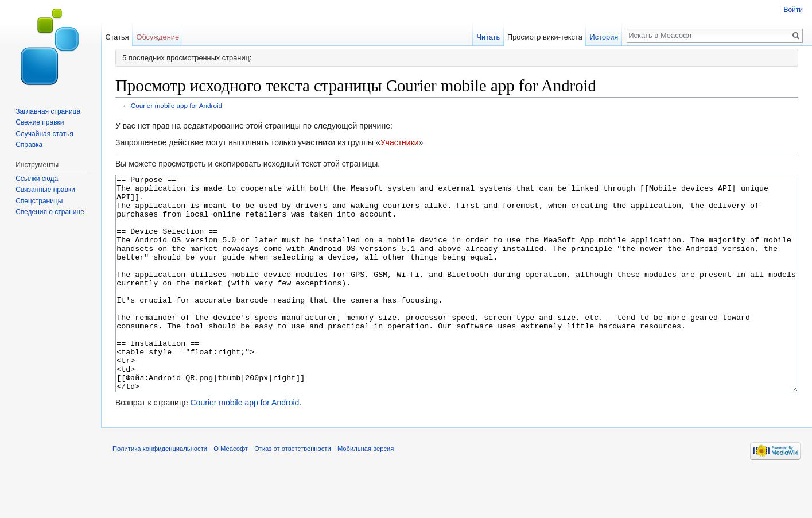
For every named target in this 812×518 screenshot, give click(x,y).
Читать (488, 37)
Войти (793, 10)
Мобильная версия (366, 492)
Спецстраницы (39, 201)
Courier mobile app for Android (176, 105)
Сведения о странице (50, 212)
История (604, 37)
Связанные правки (45, 190)
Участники (400, 142)
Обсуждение (158, 37)
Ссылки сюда (37, 179)
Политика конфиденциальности (160, 492)
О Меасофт (231, 492)
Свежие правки (40, 122)
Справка (29, 145)
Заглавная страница (48, 111)
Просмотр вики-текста (545, 37)
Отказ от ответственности (293, 492)
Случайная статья (44, 134)
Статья (117, 37)
